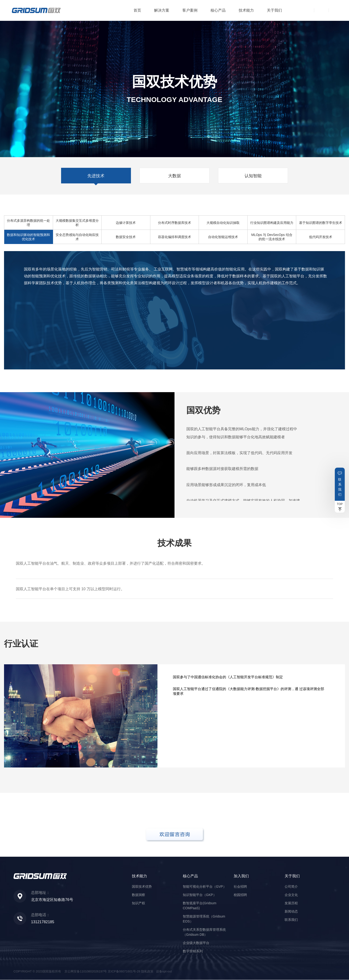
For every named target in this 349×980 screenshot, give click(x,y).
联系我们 (340, 487)
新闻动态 (291, 912)
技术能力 (246, 10)
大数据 (174, 176)
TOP (340, 504)
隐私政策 (147, 972)
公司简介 (291, 887)
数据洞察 (139, 895)
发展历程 (291, 903)
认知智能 (254, 176)
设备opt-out (164, 972)
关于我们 (274, 10)
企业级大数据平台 (196, 943)
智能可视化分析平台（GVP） (205, 887)
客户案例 (190, 10)
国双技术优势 (142, 887)
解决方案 (162, 10)
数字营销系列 (193, 951)
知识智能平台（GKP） (200, 895)
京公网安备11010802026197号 (86, 972)
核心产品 (218, 10)
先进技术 (95, 176)
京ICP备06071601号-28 (124, 972)
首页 (137, 10)
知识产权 (139, 903)
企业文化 (291, 895)
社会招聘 (240, 887)
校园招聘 (240, 895)
